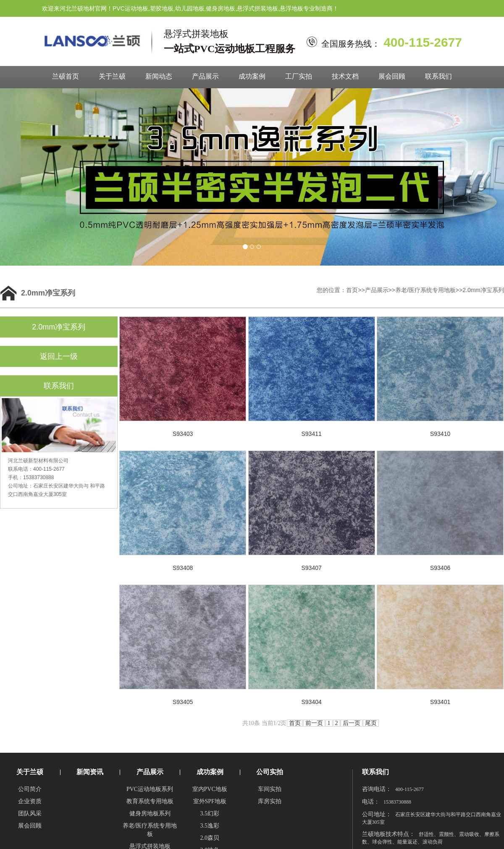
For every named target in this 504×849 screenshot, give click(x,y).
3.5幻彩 (210, 813)
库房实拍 (270, 801)
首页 (352, 290)
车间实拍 (270, 789)
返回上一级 (59, 356)
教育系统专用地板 (150, 801)
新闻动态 (159, 76)
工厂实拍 (299, 76)
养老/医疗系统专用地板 (425, 290)
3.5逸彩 (210, 826)
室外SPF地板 (210, 801)
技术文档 (345, 76)
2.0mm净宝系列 (483, 290)
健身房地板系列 (150, 813)
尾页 (371, 723)
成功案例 (252, 76)
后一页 (352, 723)
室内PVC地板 (210, 789)
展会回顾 (392, 76)
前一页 (314, 723)
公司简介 (30, 789)
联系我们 (438, 76)
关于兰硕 (112, 76)
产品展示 (205, 76)
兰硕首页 (66, 76)
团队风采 (30, 813)
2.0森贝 (210, 838)
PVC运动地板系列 (150, 789)
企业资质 (30, 801)
